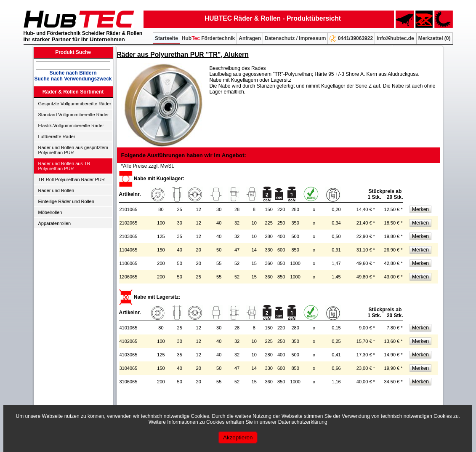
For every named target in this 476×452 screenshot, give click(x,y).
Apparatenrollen (55, 223)
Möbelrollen (50, 212)
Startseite (166, 38)
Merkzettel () (435, 38)
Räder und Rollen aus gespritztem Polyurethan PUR (73, 150)
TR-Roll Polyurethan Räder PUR (72, 179)
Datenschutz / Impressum (295, 38)
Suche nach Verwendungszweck (73, 79)
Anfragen (250, 38)
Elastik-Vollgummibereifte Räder (71, 126)
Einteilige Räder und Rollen (66, 201)
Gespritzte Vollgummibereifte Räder (75, 104)
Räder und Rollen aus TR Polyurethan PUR (64, 166)
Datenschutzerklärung (303, 422)
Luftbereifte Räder (57, 136)
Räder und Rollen (56, 190)
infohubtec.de (395, 38)
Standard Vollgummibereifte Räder (74, 115)
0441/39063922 (351, 39)
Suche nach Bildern (73, 73)
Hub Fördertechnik (208, 38)
